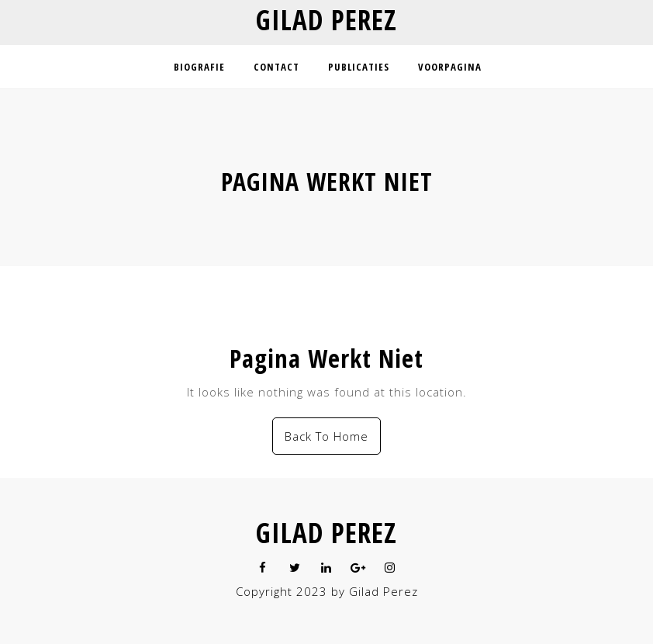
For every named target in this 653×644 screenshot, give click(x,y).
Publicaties (359, 67)
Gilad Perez (326, 20)
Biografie (199, 67)
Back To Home (326, 436)
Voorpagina (450, 67)
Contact (276, 67)
